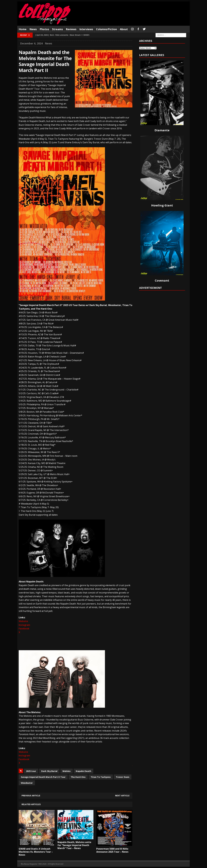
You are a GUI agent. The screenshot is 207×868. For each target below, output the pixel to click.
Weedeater (27, 783)
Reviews (71, 29)
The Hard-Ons (78, 777)
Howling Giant (162, 205)
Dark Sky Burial (49, 771)
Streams (57, 29)
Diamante (162, 130)
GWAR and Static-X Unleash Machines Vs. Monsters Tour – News (36, 852)
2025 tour (31, 771)
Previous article (31, 796)
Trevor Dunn (123, 777)
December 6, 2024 (31, 43)
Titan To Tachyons (101, 777)
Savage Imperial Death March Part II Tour (43, 777)
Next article (122, 796)
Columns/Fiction (106, 29)
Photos (44, 29)
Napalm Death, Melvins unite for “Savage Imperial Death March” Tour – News (74, 845)
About (124, 29)
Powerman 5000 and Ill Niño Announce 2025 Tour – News (112, 850)
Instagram (24, 625)
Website (23, 621)
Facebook (24, 629)
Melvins (67, 771)
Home (23, 29)
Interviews (86, 29)
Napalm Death (83, 771)
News (33, 29)
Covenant (162, 280)
